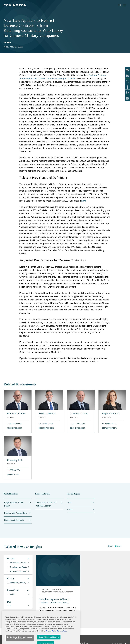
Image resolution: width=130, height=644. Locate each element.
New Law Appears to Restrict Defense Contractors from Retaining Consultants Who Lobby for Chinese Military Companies (58, 601)
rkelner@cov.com (14, 428)
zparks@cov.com (78, 428)
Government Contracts (14, 520)
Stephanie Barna (111, 413)
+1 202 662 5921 (109, 424)
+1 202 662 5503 (14, 424)
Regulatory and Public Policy (14, 504)
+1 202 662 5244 (46, 424)
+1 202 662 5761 (14, 470)
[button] (110, 546)
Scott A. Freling (47, 413)
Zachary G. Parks (79, 413)
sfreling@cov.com (46, 428)
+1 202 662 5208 (78, 424)
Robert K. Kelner (16, 413)
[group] (18, 563)
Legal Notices (84, 643)
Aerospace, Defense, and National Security (46, 504)
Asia (69, 502)
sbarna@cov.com (109, 428)
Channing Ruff (15, 460)
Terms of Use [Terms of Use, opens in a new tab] (62, 638)
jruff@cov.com (13, 474)
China (70, 510)
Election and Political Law (16, 513)
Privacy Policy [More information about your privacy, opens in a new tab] (51, 638)
